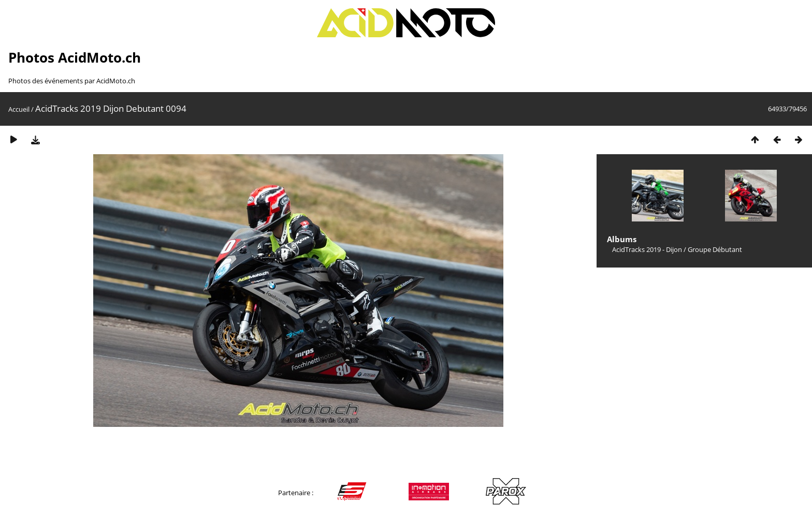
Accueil (19, 109)
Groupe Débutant (715, 249)
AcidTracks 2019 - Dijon (647, 249)
